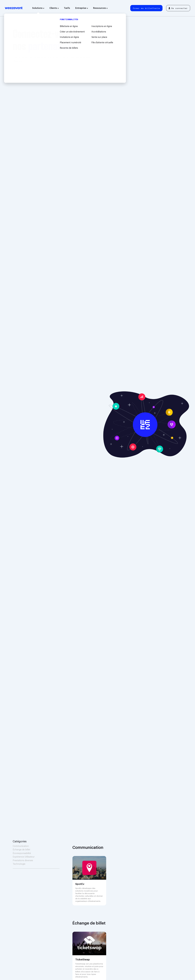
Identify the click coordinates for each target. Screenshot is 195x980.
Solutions (38, 8)
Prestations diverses (23, 860)
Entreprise (82, 8)
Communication (21, 846)
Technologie (19, 864)
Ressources (100, 8)
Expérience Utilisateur (24, 857)
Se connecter (178, 8)
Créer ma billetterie (146, 8)
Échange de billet (21, 850)
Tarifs (67, 8)
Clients (54, 8)
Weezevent (14, 8)
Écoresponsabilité (22, 853)
